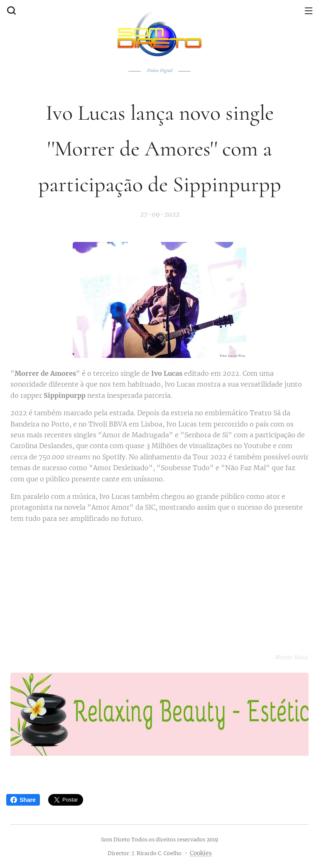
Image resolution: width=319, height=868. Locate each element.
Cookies (201, 853)
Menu (309, 11)
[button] (10, 10)
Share (23, 800)
